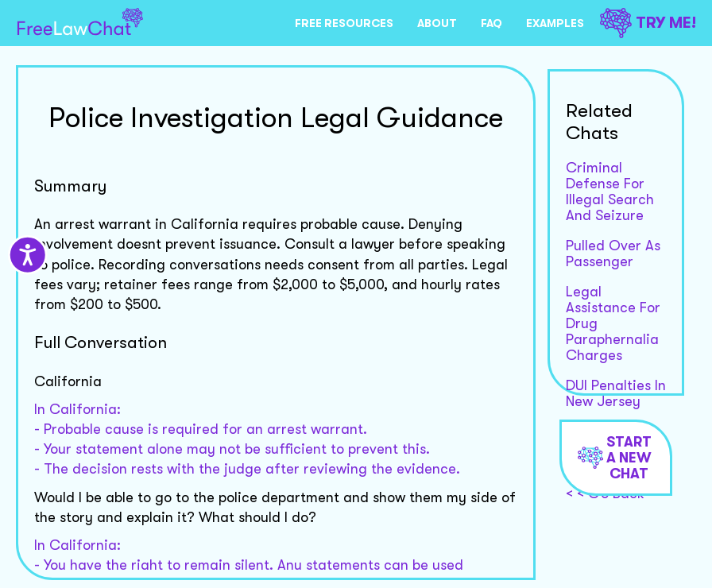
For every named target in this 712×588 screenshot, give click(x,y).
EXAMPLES (555, 23)
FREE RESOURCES (344, 23)
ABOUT (437, 23)
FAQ (491, 23)
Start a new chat (615, 458)
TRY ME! (648, 23)
